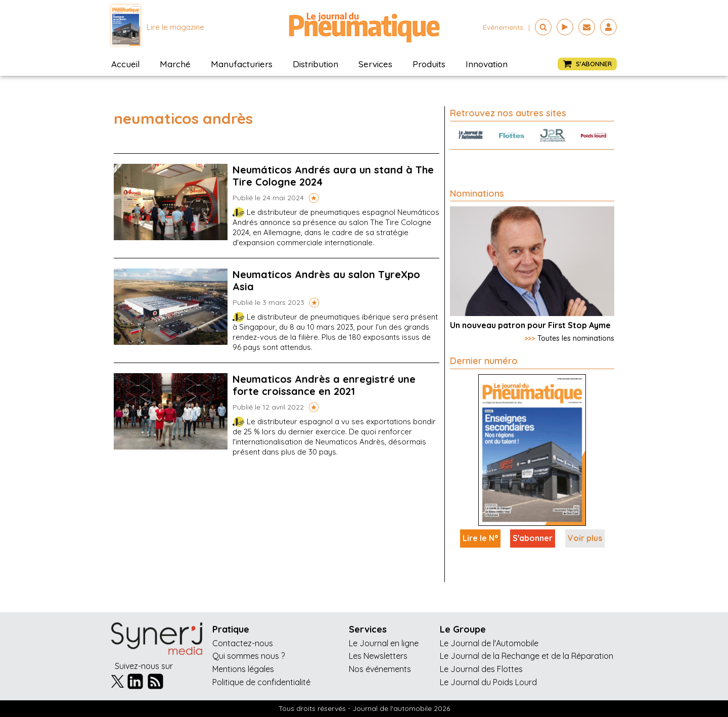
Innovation (487, 64)
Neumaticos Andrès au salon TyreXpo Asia (326, 280)
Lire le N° (480, 538)
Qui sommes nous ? (248, 656)
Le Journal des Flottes (481, 669)
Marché (175, 64)
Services (375, 64)
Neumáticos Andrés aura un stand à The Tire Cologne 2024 (333, 176)
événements (503, 27)
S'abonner (533, 538)
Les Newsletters (378, 656)
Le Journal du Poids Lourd (488, 682)
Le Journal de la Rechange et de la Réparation (527, 656)
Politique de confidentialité (261, 682)
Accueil (125, 64)
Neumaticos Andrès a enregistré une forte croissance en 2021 (324, 385)
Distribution (315, 64)
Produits (429, 64)
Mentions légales (243, 669)
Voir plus (585, 538)
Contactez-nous (243, 643)
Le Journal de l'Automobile (489, 643)
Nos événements (380, 669)
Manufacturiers (242, 64)
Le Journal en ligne (384, 643)
